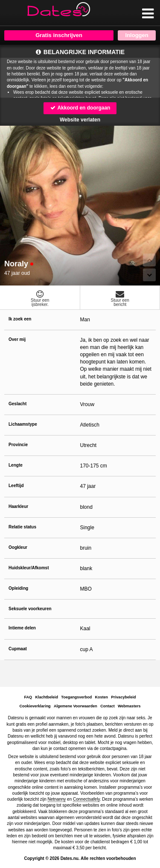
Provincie (18, 445)
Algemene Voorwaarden (76, 706)
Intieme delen (22, 628)
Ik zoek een (20, 319)
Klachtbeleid (47, 697)
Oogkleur (18, 547)
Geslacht (17, 404)
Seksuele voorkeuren (30, 609)
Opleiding (18, 588)
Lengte (16, 465)
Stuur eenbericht (120, 298)
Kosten (101, 697)
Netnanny (57, 799)
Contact (108, 706)
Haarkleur (18, 506)
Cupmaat (18, 649)
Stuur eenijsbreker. (40, 298)
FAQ (28, 697)
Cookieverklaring (35, 706)
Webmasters (129, 706)
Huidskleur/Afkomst (29, 568)
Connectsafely (86, 799)
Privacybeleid (123, 697)
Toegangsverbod (76, 697)
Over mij (17, 339)
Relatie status (22, 527)
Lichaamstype (23, 424)
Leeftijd (16, 486)
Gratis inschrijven (59, 35)
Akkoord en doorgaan (80, 108)
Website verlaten (80, 120)
